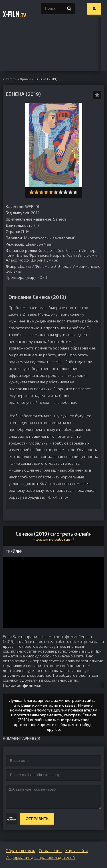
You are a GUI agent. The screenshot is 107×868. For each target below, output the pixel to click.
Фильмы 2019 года (52, 266)
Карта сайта (77, 850)
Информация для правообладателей (40, 857)
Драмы (25, 266)
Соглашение (50, 850)
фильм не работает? (55, 539)
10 (75, 192)
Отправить (37, 819)
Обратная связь (20, 850)
